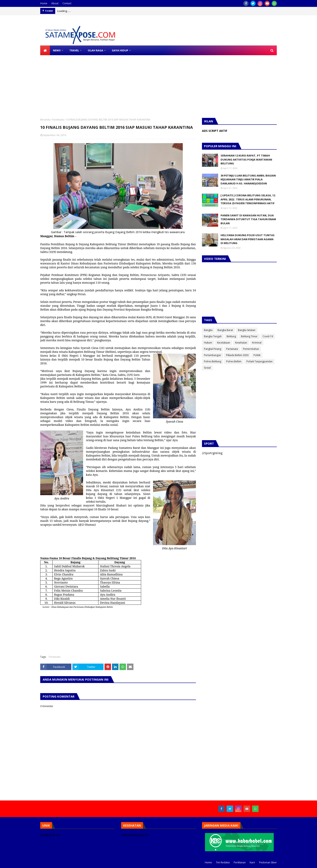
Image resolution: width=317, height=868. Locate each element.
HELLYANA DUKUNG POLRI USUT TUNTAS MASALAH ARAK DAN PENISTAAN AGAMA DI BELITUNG (248, 239)
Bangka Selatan (247, 330)
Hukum (208, 343)
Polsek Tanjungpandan (259, 361)
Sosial (207, 368)
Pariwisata (58, 120)
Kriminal (257, 343)
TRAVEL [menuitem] (74, 50)
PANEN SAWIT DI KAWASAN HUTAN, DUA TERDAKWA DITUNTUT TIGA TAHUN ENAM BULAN (248, 219)
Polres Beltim (234, 361)
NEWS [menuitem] (57, 50)
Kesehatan (241, 343)
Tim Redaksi (223, 862)
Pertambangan (212, 355)
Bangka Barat (225, 330)
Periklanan (240, 862)
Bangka (208, 330)
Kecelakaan (224, 343)
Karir (252, 862)
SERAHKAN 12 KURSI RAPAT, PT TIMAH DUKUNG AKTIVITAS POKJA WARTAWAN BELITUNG (246, 159)
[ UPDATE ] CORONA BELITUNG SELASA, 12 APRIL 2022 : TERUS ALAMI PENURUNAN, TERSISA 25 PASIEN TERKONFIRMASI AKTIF (248, 199)
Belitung (231, 336)
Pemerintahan (251, 349)
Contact (67, 3)
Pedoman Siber (268, 862)
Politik (257, 355)
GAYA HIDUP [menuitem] (120, 50)
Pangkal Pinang (213, 349)
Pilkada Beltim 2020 (237, 355)
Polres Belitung (213, 361)
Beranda (45, 120)
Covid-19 (268, 336)
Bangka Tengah (213, 336)
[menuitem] (45, 50)
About (55, 3)
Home (44, 3)
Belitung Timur (249, 336)
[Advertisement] (121, 84)
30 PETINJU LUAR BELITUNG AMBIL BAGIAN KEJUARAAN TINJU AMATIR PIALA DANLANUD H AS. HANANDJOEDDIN (248, 179)
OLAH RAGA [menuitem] (95, 50)
